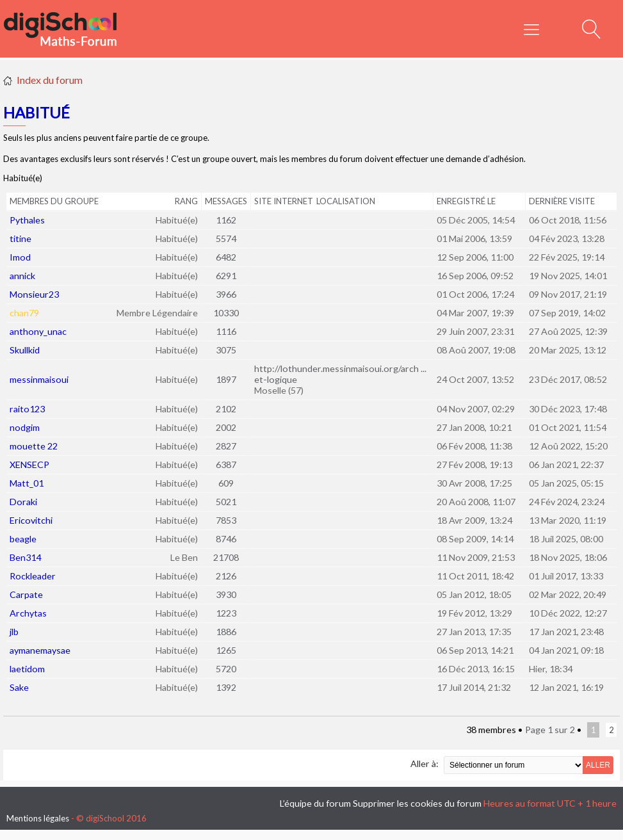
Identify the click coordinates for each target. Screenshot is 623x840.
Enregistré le (466, 201)
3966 (226, 294)
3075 (226, 350)
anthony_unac (38, 331)
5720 (226, 669)
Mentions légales (38, 818)
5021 (226, 502)
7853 (226, 520)
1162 (226, 220)
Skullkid (25, 350)
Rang (186, 201)
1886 (226, 632)
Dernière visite (562, 201)
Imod (20, 257)
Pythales (27, 220)
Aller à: (425, 763)
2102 (226, 409)
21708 (226, 557)
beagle (23, 539)
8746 (226, 539)
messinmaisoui (39, 379)
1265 (226, 650)
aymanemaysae (40, 650)
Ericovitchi (31, 520)
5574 (226, 238)
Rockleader (33, 576)
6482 (226, 257)
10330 (226, 313)
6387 (226, 464)
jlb (14, 632)
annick (22, 276)
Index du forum (50, 80)
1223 (226, 613)
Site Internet (283, 201)
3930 (226, 594)
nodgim (25, 427)
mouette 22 (34, 446)
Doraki (23, 502)
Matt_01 (27, 483)
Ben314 (25, 557)
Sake (19, 687)
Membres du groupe (54, 201)
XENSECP (29, 464)
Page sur (550, 730)
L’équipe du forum (315, 803)
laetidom (27, 669)
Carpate (26, 594)
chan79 (24, 313)
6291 (226, 276)
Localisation (346, 201)
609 (226, 483)
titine (20, 238)
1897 (226, 379)
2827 (226, 446)
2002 (226, 427)
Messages (226, 201)
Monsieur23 (34, 294)
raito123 (27, 409)
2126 (226, 576)
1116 (226, 331)
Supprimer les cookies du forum (417, 803)
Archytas (28, 613)
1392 (226, 687)
